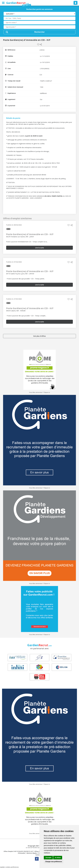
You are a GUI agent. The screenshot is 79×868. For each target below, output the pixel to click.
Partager (41, 45)
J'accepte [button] (48, 858)
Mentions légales (32, 853)
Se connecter (76, 3)
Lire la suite (40, 248)
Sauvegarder (38, 45)
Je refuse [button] (58, 858)
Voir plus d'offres (39, 336)
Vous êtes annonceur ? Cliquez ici (39, 392)
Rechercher (39, 32)
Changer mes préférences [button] (54, 862)
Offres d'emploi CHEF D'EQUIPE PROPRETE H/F (18, 851)
